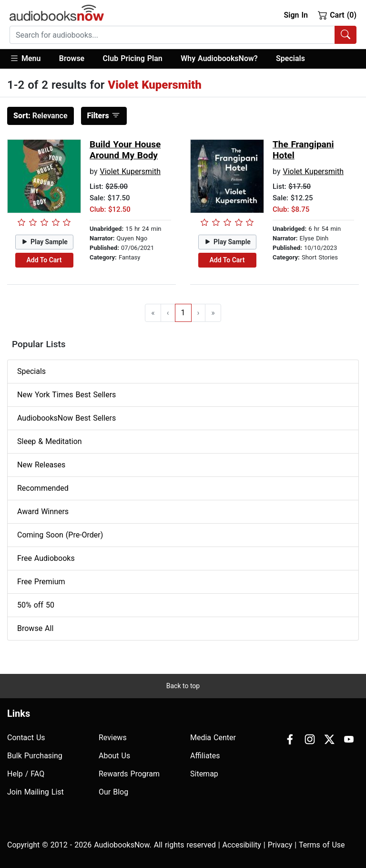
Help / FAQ (26, 774)
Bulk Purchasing (35, 756)
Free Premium (41, 582)
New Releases (41, 465)
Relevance (41, 116)
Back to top (183, 686)
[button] (30, 59)
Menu (25, 58)
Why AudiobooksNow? (219, 58)
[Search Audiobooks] (346, 35)
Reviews (113, 738)
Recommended (43, 488)
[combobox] (183, 35)
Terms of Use (322, 845)
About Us (114, 756)
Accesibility (242, 845)
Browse (72, 58)
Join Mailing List (36, 792)
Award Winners (43, 511)
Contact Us (26, 738)
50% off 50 (36, 605)
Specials (290, 58)
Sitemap (204, 774)
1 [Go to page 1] (183, 313)
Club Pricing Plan (133, 58)
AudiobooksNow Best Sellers (66, 418)
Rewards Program (129, 774)
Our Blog (113, 792)
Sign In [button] (295, 15)
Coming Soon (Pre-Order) (60, 535)
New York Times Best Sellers (66, 395)
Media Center (213, 738)
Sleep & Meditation (50, 441)
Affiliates (205, 756)
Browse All (35, 628)
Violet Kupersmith (130, 171)
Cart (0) (337, 15)
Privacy (280, 845)
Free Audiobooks (46, 558)
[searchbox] (172, 35)
